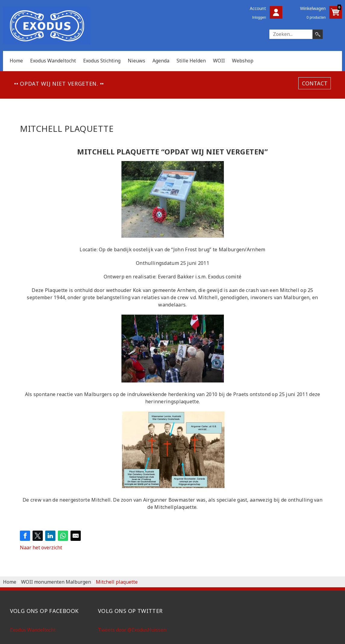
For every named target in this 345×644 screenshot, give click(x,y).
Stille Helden (191, 61)
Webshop (243, 61)
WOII (219, 61)
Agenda (161, 61)
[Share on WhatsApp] (63, 536)
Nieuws (136, 61)
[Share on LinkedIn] (50, 536)
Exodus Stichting (102, 61)
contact (315, 83)
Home (16, 61)
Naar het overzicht (41, 547)
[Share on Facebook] (25, 536)
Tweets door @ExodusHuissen (132, 630)
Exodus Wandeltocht (53, 61)
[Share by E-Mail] (76, 536)
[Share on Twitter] (38, 536)
